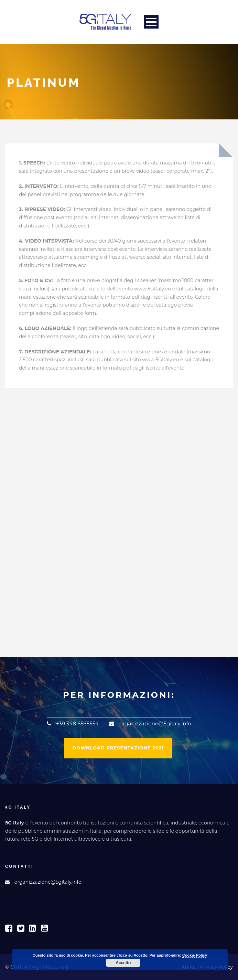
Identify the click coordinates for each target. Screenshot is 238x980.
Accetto (123, 963)
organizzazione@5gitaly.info (48, 882)
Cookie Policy (195, 955)
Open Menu (151, 22)
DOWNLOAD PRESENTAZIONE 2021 (118, 748)
